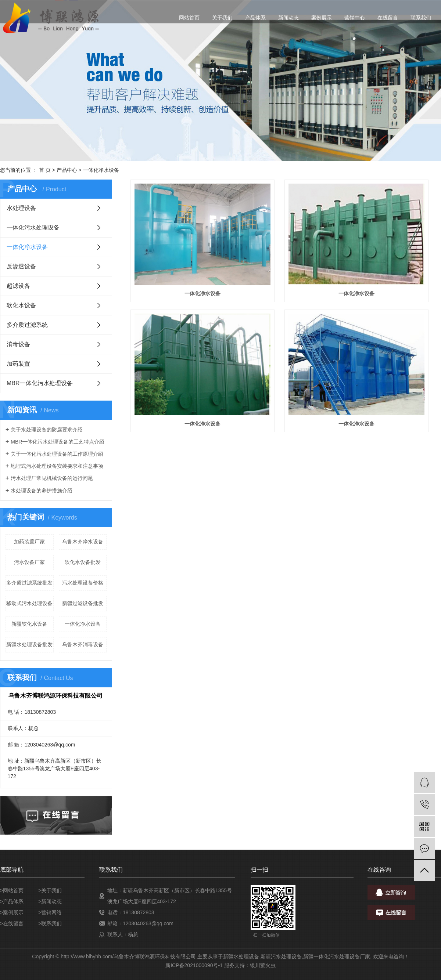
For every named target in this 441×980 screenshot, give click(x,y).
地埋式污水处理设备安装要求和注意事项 (57, 466)
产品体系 (255, 18)
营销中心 (355, 18)
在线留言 (388, 18)
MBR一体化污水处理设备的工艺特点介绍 (58, 442)
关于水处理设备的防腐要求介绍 (47, 430)
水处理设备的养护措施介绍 (42, 491)
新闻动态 (288, 18)
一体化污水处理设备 (33, 227)
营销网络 (51, 912)
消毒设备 (18, 344)
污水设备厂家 (29, 562)
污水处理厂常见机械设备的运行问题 (52, 478)
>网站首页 (12, 890)
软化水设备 (21, 305)
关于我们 (222, 18)
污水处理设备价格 (83, 583)
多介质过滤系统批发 (29, 583)
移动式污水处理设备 (29, 603)
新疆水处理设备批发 (29, 644)
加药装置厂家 (29, 542)
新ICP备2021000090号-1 (194, 965)
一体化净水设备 (101, 170)
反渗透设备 (21, 266)
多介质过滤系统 (27, 325)
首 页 (45, 170)
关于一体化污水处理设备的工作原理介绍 (57, 454)
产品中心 (67, 170)
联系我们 (421, 18)
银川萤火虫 (263, 965)
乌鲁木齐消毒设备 (83, 644)
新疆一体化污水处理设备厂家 (337, 957)
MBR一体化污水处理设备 (40, 383)
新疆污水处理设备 (281, 957)
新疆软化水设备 (29, 624)
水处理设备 (21, 208)
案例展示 (322, 18)
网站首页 (189, 18)
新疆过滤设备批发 (83, 603)
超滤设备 (18, 286)
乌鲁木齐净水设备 (83, 542)
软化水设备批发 (83, 562)
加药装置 (18, 364)
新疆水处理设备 (241, 957)
